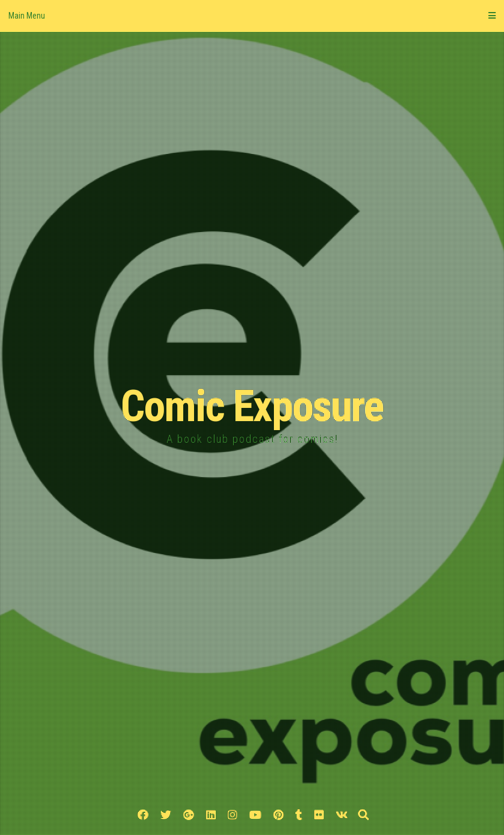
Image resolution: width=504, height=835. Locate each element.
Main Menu (252, 16)
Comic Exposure (252, 406)
